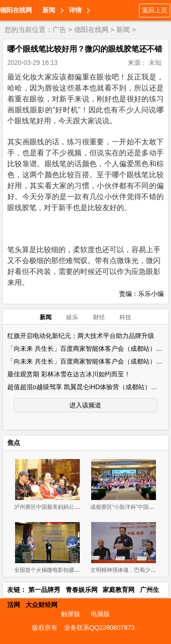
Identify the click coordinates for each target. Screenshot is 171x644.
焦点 (14, 443)
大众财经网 (41, 605)
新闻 (49, 10)
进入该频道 (85, 405)
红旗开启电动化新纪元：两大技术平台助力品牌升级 (81, 336)
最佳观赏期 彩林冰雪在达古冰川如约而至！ (69, 374)
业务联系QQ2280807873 (99, 628)
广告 (59, 29)
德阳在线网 (16, 10)
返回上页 (155, 10)
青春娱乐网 (82, 590)
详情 (75, 10)
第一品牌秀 (44, 590)
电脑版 (100, 614)
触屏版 (71, 614)
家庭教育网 (119, 590)
